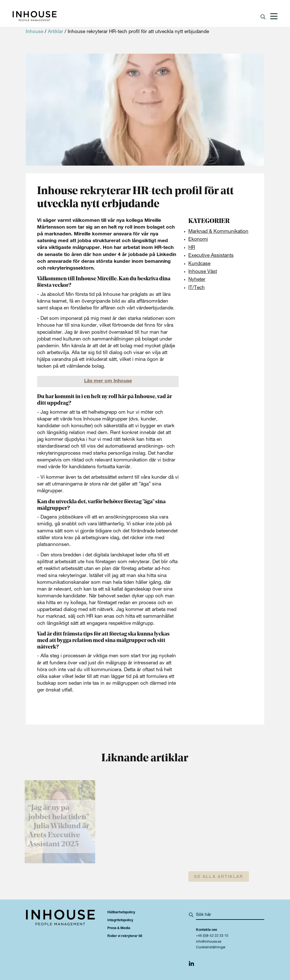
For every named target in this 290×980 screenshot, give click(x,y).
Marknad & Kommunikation (218, 232)
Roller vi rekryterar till (125, 936)
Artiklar (56, 32)
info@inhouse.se (209, 942)
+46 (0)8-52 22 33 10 (212, 936)
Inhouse (35, 32)
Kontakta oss (206, 930)
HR (192, 248)
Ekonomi (198, 240)
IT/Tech (197, 288)
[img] (191, 965)
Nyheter (197, 280)
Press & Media (119, 928)
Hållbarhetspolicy (121, 912)
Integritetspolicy (120, 920)
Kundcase (199, 264)
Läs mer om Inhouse (108, 381)
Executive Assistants (211, 256)
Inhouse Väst (203, 272)
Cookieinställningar (211, 948)
